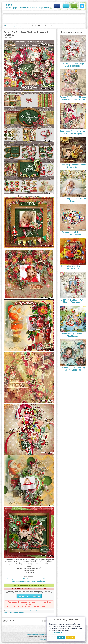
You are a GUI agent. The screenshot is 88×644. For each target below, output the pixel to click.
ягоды (15, 612)
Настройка (70, 637)
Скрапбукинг (9, 37)
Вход (74, 6)
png (16, 611)
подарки (47, 611)
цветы (22, 612)
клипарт (13, 611)
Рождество (20, 611)
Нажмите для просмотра (29, 596)
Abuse (41, 639)
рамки (39, 611)
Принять (61, 637)
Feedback (46, 639)
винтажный (34, 611)
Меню (66, 6)
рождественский (27, 611)
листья (18, 612)
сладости (11, 612)
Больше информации (55, 633)
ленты (25, 612)
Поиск (57, 6)
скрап (9, 611)
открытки (43, 611)
